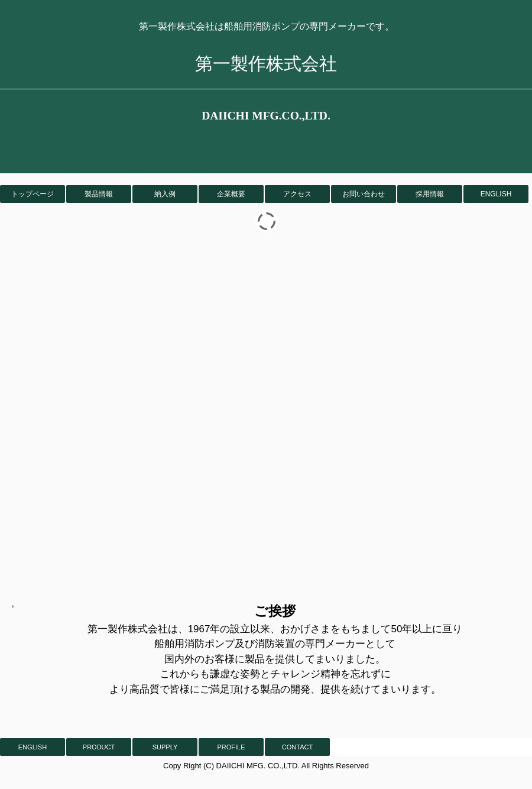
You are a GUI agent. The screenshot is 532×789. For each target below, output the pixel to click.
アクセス (297, 194)
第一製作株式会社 (266, 64)
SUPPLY (165, 747)
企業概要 (231, 194)
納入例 (165, 194)
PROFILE (231, 747)
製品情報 (99, 194)
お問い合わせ (364, 194)
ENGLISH (496, 194)
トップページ (33, 194)
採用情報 (430, 194)
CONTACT (297, 747)
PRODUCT (99, 747)
